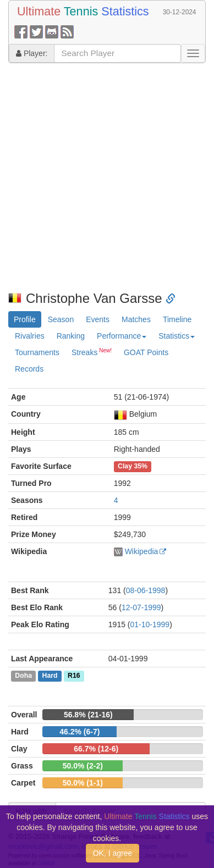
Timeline (177, 319)
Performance (122, 336)
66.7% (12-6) (96, 749)
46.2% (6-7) (79, 732)
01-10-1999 (150, 624)
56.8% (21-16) (88, 715)
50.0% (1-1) (83, 783)
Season (61, 319)
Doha (23, 676)
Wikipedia (142, 551)
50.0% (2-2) (83, 766)
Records (29, 369)
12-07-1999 (141, 607)
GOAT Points (146, 352)
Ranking (71, 336)
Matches (136, 319)
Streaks (92, 352)
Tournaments (37, 352)
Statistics (177, 336)
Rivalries (30, 336)
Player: (32, 53)
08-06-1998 (146, 590)
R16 (74, 676)
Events (98, 319)
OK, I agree (113, 853)
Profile (25, 319)
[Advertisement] (103, 177)
